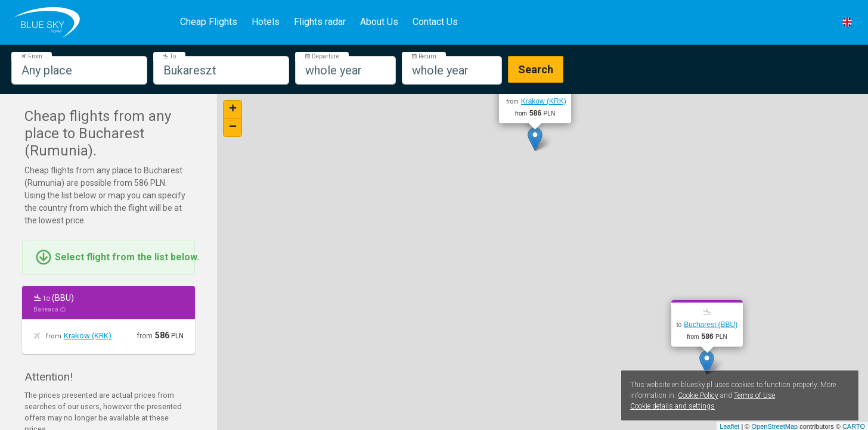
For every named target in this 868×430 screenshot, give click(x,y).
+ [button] (233, 110)
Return (424, 56)
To (169, 56)
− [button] (233, 127)
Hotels (266, 22)
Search (536, 69)
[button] (847, 22)
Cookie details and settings (672, 406)
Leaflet (729, 426)
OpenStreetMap (774, 426)
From (32, 56)
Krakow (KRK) (88, 336)
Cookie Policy (698, 395)
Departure (322, 56)
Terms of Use (754, 395)
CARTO (854, 426)
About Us (379, 22)
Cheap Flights (209, 22)
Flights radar (320, 22)
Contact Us (435, 22)
